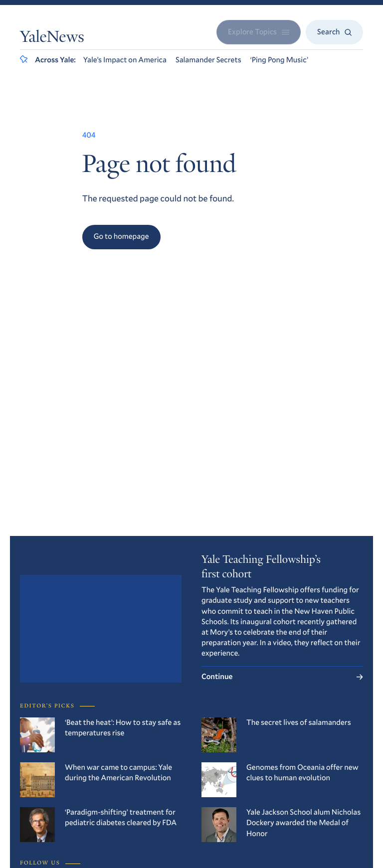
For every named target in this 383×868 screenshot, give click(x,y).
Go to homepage (121, 236)
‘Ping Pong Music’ (279, 60)
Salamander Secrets (208, 60)
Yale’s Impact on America (125, 60)
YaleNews (52, 38)
